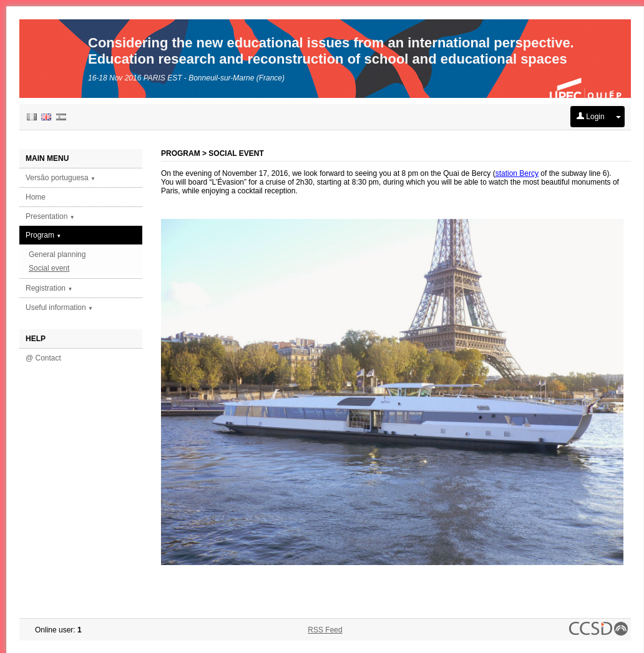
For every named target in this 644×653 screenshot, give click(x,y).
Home (36, 197)
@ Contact (43, 358)
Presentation (50, 216)
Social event (49, 268)
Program (43, 235)
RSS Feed (325, 630)
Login (591, 117)
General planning (57, 254)
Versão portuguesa (61, 178)
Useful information (59, 307)
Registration (49, 288)
